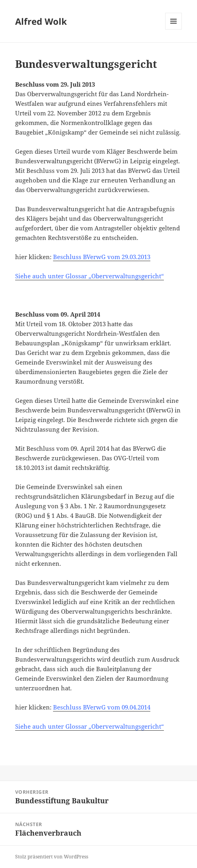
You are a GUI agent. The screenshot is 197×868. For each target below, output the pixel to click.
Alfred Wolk (41, 21)
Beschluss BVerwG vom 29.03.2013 (102, 257)
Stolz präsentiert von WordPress (52, 857)
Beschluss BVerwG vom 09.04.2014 (102, 707)
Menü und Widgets (174, 29)
